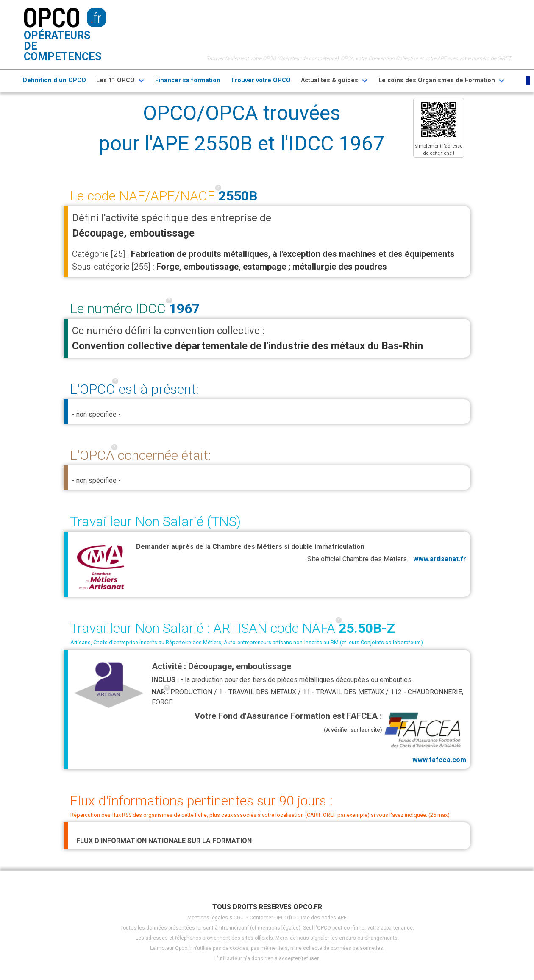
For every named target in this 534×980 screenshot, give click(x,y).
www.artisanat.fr (440, 559)
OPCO (52, 17)
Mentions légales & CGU (216, 918)
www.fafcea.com (424, 737)
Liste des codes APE (323, 918)
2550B (238, 196)
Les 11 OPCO (115, 80)
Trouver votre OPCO (261, 80)
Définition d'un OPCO (54, 80)
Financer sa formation (188, 80)
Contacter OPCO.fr (271, 918)
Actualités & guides (330, 80)
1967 (184, 309)
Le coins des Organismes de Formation (437, 80)
